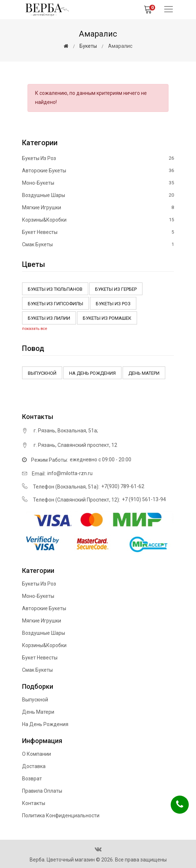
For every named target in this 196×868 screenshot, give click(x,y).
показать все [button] (35, 329)
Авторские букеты (98, 171)
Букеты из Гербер (116, 289)
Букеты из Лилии (49, 318)
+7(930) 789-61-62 (123, 486)
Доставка (34, 766)
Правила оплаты (42, 791)
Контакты (34, 803)
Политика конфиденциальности (61, 815)
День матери (144, 373)
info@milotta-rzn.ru (70, 473)
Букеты (88, 46)
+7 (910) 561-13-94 (144, 499)
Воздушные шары (98, 195)
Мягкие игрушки (98, 207)
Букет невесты (98, 232)
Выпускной (42, 373)
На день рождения (92, 373)
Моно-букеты (98, 183)
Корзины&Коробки (98, 220)
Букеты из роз (98, 158)
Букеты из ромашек (107, 318)
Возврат (32, 779)
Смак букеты (98, 244)
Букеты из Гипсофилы (56, 304)
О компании (37, 754)
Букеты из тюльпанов (55, 289)
